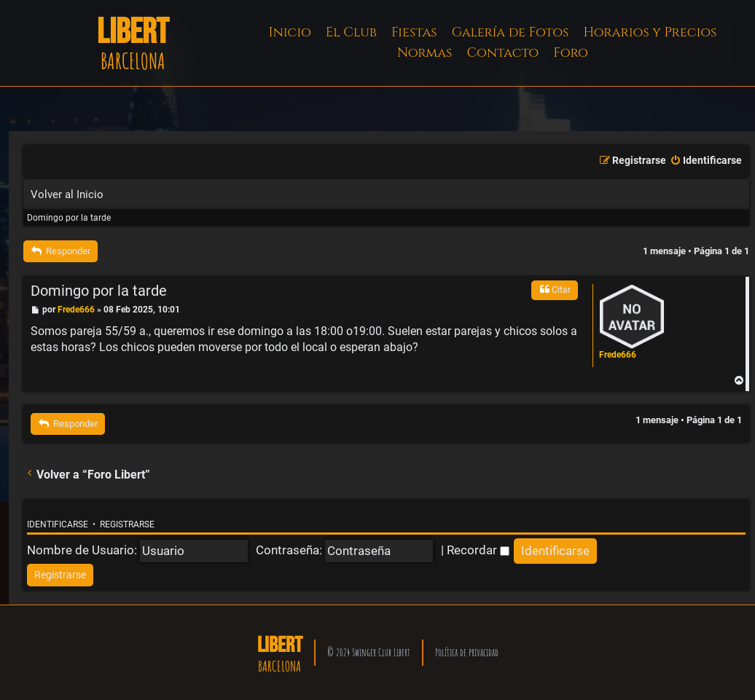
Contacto (502, 53)
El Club (351, 32)
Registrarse (127, 524)
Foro (571, 53)
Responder (60, 251)
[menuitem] (706, 161)
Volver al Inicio (67, 194)
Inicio (290, 32)
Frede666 (618, 355)
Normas (425, 53)
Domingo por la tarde (69, 218)
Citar (555, 289)
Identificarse (58, 524)
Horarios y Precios (650, 32)
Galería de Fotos (510, 32)
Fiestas (414, 32)
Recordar (478, 550)
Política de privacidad (467, 652)
